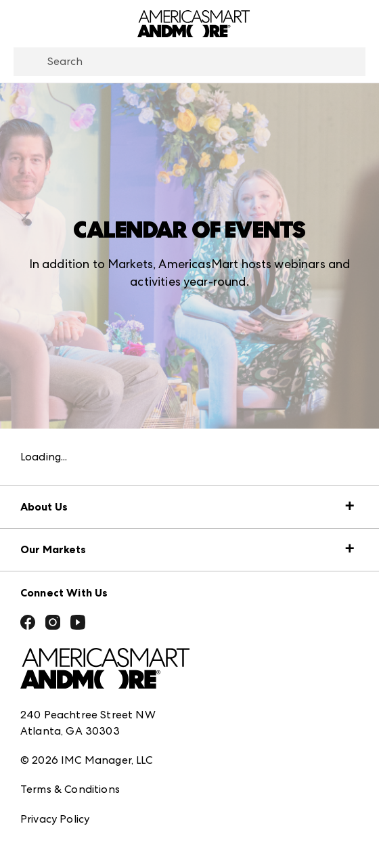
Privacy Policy (55, 819)
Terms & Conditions (70, 789)
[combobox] (189, 62)
